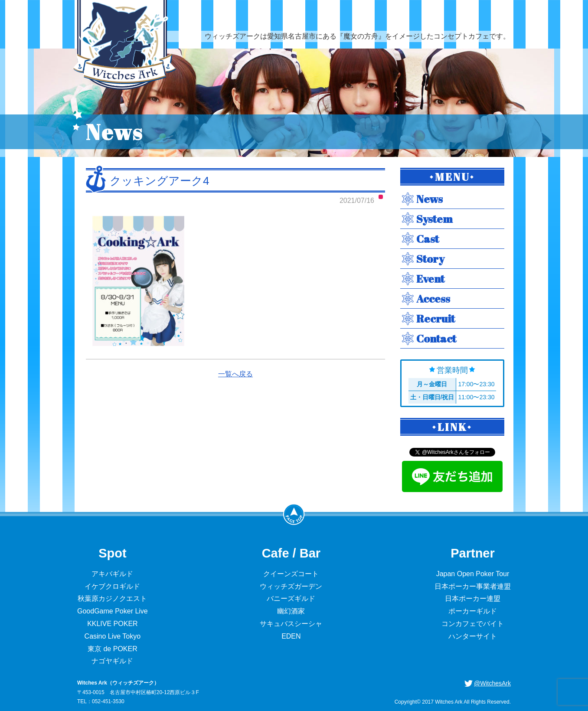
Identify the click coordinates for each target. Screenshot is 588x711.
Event (430, 279)
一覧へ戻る (235, 374)
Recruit (436, 318)
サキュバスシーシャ (291, 624)
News (430, 199)
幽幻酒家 (291, 611)
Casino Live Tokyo (113, 636)
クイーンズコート (291, 574)
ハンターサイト (473, 636)
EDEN (291, 636)
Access (433, 298)
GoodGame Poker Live (113, 611)
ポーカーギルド (473, 611)
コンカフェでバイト (473, 624)
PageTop (294, 514)
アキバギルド (112, 574)
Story (430, 259)
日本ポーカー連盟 (473, 598)
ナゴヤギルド (112, 661)
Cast (428, 239)
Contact (436, 338)
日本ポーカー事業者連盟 (473, 586)
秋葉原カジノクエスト (112, 598)
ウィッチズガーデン (291, 586)
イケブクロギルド (112, 586)
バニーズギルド (291, 598)
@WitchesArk (492, 683)
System (434, 219)
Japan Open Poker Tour (473, 574)
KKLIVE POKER (113, 624)
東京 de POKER (113, 649)
